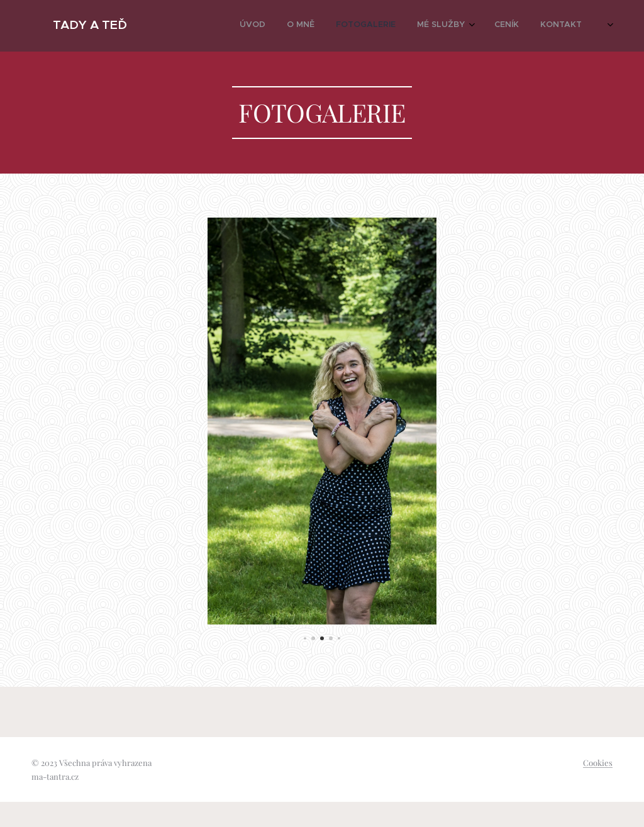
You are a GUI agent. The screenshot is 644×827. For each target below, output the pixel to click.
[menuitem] (475, 26)
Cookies (598, 763)
